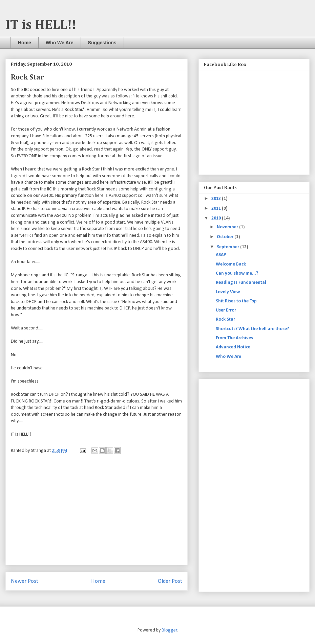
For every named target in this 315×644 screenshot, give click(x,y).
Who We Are (60, 43)
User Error (226, 310)
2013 (217, 199)
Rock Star (225, 319)
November (228, 227)
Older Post (170, 581)
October (226, 237)
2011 (217, 209)
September (228, 247)
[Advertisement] (97, 517)
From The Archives (234, 338)
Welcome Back (231, 264)
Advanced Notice (233, 347)
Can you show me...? (237, 273)
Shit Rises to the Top (236, 301)
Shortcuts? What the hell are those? (252, 329)
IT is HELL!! (41, 25)
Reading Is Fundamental (241, 283)
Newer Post (25, 581)
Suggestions (102, 43)
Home (25, 43)
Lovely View (228, 292)
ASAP (221, 255)
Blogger (169, 630)
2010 (217, 218)
